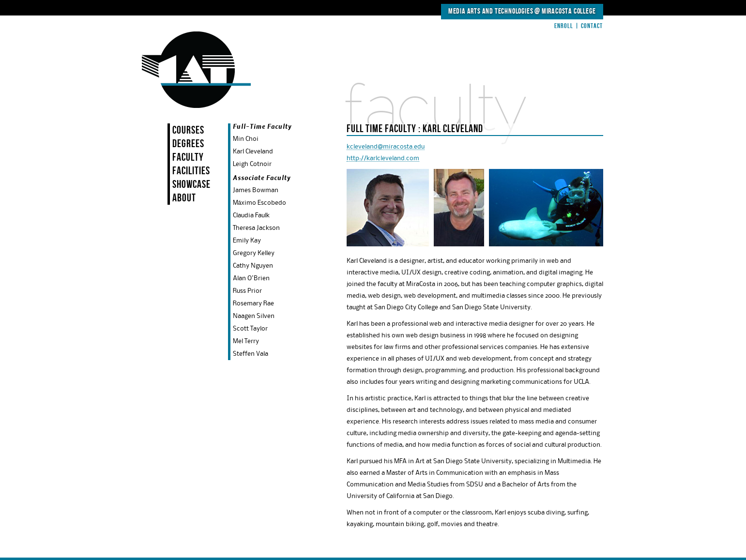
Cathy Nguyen (253, 266)
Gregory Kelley (254, 253)
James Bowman (256, 190)
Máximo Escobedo (260, 203)
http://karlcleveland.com (383, 158)
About (184, 198)
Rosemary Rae (253, 303)
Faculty (188, 158)
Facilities (191, 171)
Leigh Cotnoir (252, 164)
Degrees (188, 144)
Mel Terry (246, 341)
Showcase (191, 185)
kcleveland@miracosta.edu (386, 147)
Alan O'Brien (251, 278)
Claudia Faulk (251, 215)
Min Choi (246, 139)
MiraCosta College (569, 11)
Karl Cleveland (253, 151)
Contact (592, 26)
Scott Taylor (250, 329)
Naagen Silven (254, 316)
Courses (188, 130)
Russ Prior (247, 291)
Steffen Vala (251, 354)
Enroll (564, 26)
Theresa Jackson (256, 228)
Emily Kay (247, 241)
